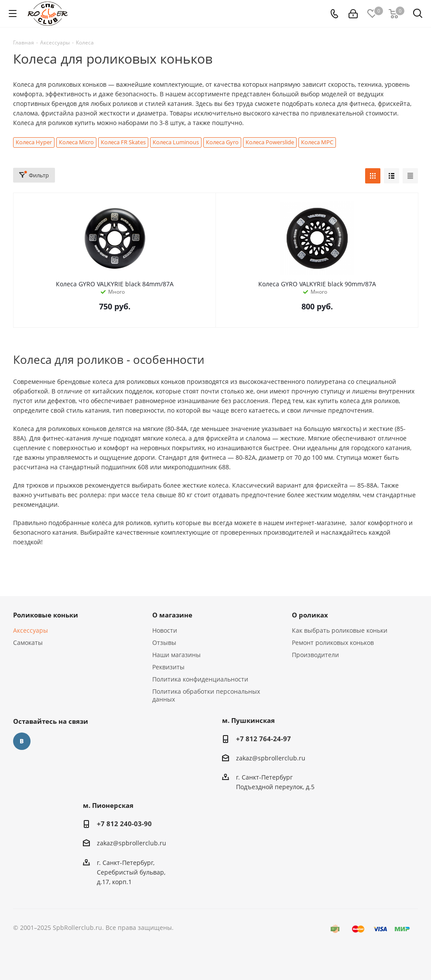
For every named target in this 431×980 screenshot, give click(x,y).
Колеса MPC (317, 142)
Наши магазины (176, 655)
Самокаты (28, 643)
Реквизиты (168, 667)
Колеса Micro (76, 142)
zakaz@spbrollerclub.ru (271, 758)
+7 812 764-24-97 (263, 739)
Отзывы (164, 643)
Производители (315, 655)
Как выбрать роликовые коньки (340, 630)
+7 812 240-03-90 (124, 824)
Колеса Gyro (222, 142)
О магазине (172, 615)
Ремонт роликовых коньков (333, 643)
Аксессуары (31, 630)
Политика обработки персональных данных (206, 695)
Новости (165, 630)
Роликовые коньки (46, 615)
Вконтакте (22, 741)
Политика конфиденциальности (200, 679)
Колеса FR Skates (123, 142)
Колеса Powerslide (270, 142)
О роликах (310, 615)
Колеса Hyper (34, 142)
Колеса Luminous (176, 142)
